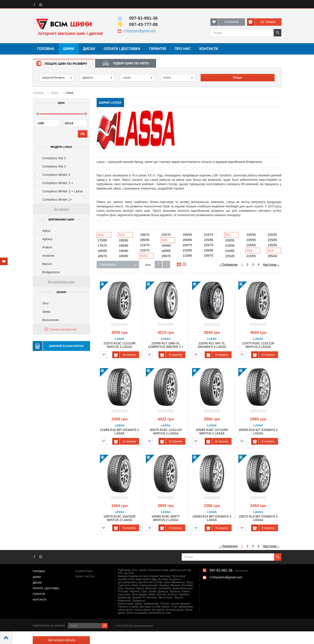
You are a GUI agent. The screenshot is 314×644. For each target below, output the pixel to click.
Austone (48, 255)
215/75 (209, 235)
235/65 (209, 250)
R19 (271, 251)
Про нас (183, 49)
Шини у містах (85, 576)
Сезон (178, 78)
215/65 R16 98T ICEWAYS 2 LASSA (120, 431)
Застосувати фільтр (61, 640)
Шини (69, 49)
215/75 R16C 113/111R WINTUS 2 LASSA (258, 345)
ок (105, 625)
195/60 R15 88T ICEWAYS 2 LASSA (212, 518)
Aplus (46, 231)
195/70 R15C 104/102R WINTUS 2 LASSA (119, 518)
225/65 (209, 240)
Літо (45, 303)
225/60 (272, 240)
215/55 (187, 250)
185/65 (102, 251)
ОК (83, 134)
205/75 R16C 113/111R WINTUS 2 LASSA (166, 431)
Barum (47, 264)
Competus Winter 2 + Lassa (63, 191)
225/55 (251, 240)
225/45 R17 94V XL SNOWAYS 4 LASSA (212, 345)
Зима (46, 312)
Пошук (237, 78)
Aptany (47, 239)
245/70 (209, 256)
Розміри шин (84, 571)
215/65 (187, 256)
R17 (228, 235)
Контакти (209, 49)
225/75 (209, 245)
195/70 (145, 235)
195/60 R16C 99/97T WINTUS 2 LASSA (166, 518)
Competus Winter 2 (56, 175)
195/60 (124, 251)
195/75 (166, 256)
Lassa (138, 78)
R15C (144, 256)
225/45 (230, 256)
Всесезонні (51, 320)
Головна (46, 49)
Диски (89, 49)
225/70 (145, 250)
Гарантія (157, 49)
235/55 (272, 245)
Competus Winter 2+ (57, 199)
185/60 (124, 240)
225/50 (251, 235)
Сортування (118, 265)
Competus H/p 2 (54, 158)
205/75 (187, 245)
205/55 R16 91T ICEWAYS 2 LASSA (258, 431)
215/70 (145, 245)
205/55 (187, 235)
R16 (164, 240)
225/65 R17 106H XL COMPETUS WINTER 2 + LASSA (166, 345)
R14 (101, 235)
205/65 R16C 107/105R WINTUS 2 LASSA (212, 431)
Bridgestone (51, 272)
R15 (122, 235)
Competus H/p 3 (54, 166)
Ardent (47, 247)
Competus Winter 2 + (58, 183)
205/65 (145, 240)
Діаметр (97, 78)
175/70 (102, 246)
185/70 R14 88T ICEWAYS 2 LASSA (258, 518)
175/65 (102, 240)
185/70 (102, 256)
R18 (249, 251)
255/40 (272, 256)
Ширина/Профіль (57, 78)
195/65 (124, 256)
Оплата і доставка (122, 49)
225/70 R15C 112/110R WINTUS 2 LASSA (119, 345)
